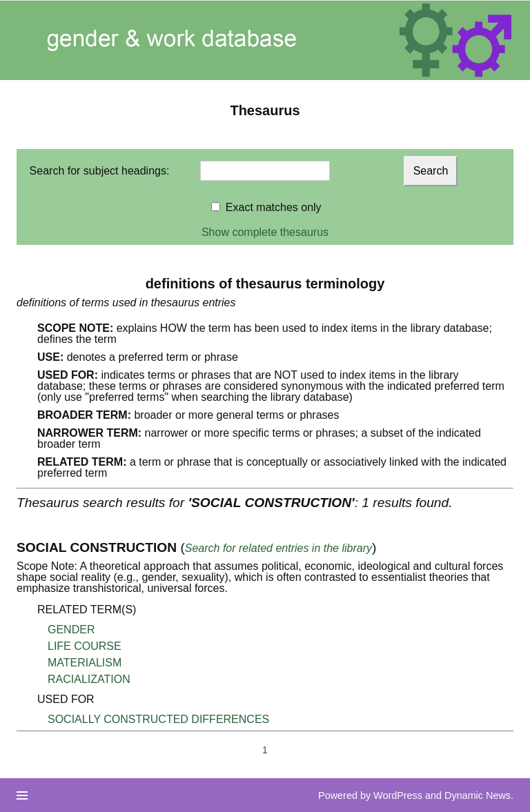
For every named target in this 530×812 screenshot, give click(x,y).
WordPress (398, 795)
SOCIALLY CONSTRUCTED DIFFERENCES (158, 719)
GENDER (71, 630)
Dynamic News (478, 795)
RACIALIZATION (89, 679)
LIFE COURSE (85, 646)
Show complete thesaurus (265, 232)
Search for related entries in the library (278, 548)
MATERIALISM (85, 663)
